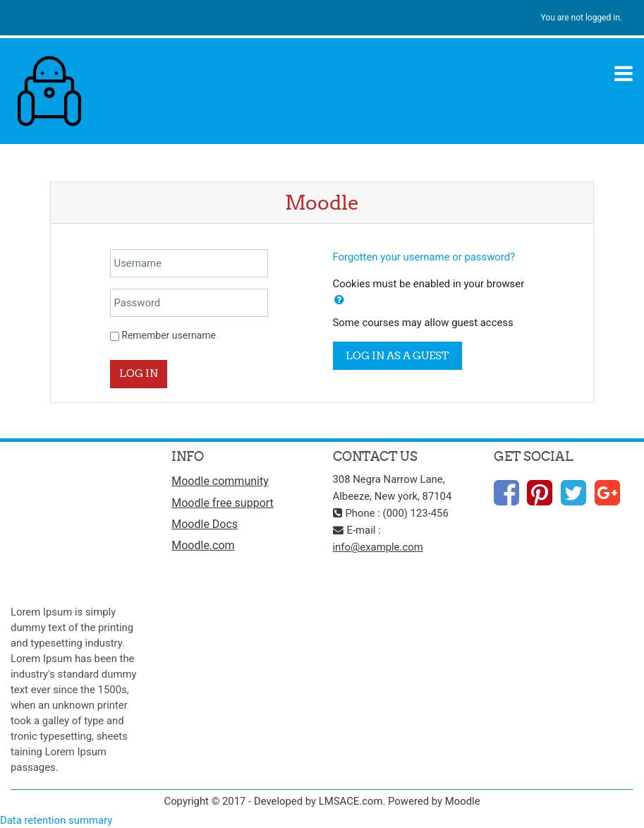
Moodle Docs (205, 524)
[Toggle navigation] (624, 73)
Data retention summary (56, 820)
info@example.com (378, 547)
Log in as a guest (397, 355)
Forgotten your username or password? (424, 257)
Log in (139, 373)
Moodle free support (223, 503)
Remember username (169, 335)
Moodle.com (203, 545)
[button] (339, 300)
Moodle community (220, 481)
